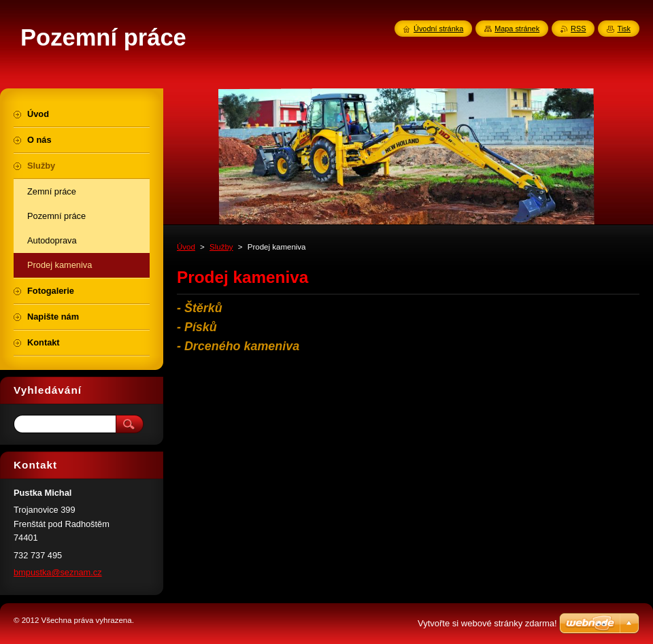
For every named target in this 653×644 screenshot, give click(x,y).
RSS (578, 29)
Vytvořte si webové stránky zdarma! (487, 623)
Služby (221, 247)
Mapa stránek (517, 29)
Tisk (624, 29)
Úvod (186, 247)
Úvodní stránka (438, 29)
